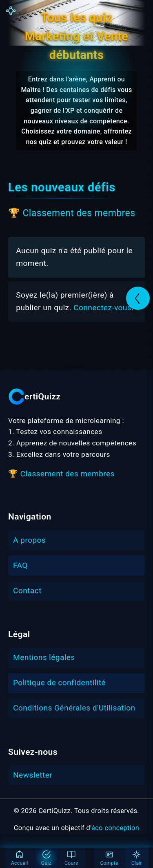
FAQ (20, 565)
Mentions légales (44, 657)
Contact (27, 591)
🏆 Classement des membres (72, 213)
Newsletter (33, 775)
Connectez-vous (102, 308)
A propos (29, 540)
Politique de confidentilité (59, 683)
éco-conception (115, 828)
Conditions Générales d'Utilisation (74, 708)
